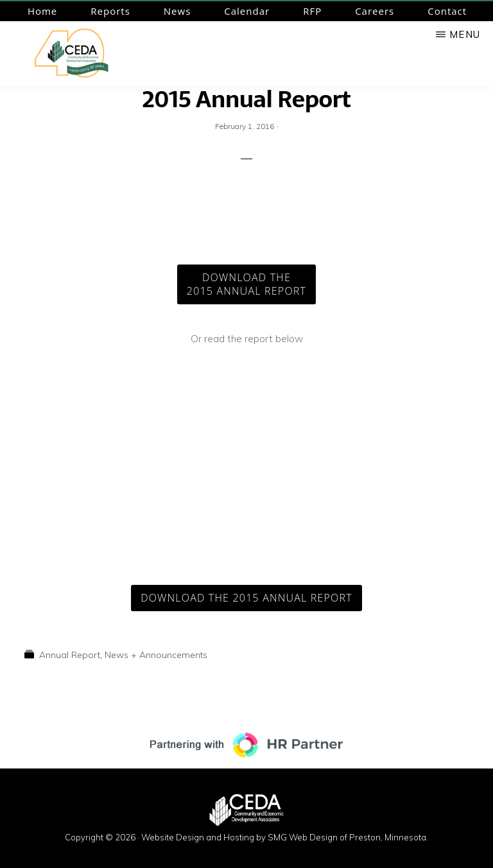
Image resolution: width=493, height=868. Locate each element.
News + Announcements (156, 655)
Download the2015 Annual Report (246, 284)
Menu (465, 34)
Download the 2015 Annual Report (246, 598)
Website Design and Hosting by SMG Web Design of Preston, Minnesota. (285, 837)
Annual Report (70, 655)
